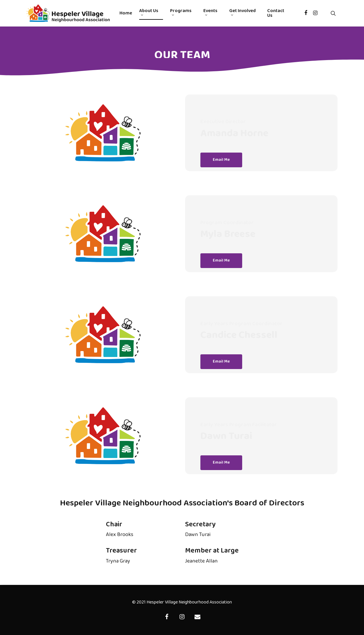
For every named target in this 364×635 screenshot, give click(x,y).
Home (126, 13)
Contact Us (276, 13)
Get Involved (242, 12)
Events (210, 12)
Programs (181, 12)
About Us (149, 12)
